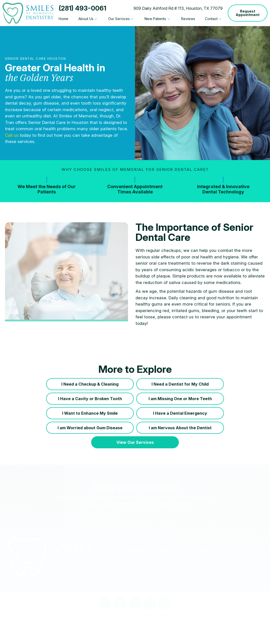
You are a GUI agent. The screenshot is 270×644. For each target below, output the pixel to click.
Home (63, 19)
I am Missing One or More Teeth (180, 399)
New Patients (158, 19)
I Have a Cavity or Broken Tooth (90, 399)
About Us (88, 19)
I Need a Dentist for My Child (180, 384)
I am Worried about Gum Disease (90, 428)
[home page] (28, 13)
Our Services (121, 19)
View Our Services (135, 442)
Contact (214, 19)
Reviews (188, 19)
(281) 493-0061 (82, 8)
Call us (12, 135)
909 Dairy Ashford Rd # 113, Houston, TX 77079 (178, 8)
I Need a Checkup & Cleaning (90, 384)
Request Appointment (248, 13)
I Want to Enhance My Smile (90, 413)
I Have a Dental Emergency (180, 413)
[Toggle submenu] (96, 19)
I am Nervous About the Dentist (180, 428)
